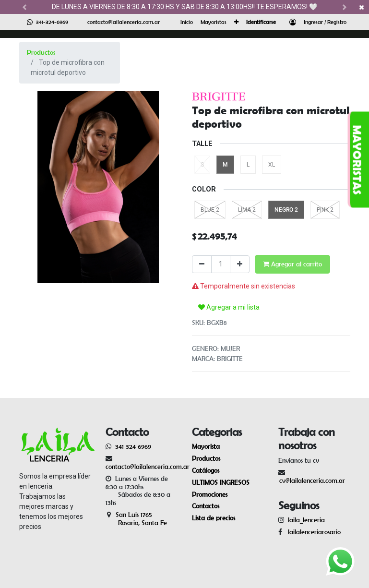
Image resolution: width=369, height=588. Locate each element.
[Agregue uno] (240, 264)
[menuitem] (187, 22)
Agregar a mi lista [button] (229, 307)
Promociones (210, 494)
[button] (236, 22)
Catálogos (206, 470)
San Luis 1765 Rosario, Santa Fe (136, 519)
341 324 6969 (133, 446)
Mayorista (206, 446)
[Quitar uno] (202, 264)
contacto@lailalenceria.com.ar (124, 22)
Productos (41, 52)
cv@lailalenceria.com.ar (312, 480)
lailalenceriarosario (312, 532)
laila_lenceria (306, 520)
